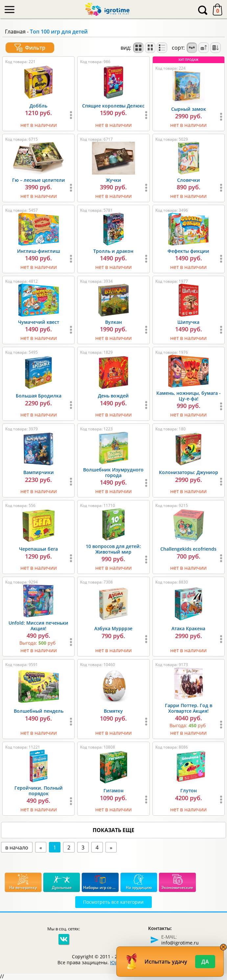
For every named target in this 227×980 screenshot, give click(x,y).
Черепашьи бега (38, 549)
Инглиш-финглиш (39, 251)
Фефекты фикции (188, 251)
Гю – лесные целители (39, 180)
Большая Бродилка (39, 396)
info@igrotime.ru (180, 943)
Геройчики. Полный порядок (39, 791)
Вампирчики (39, 472)
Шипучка (188, 322)
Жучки (113, 180)
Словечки (189, 180)
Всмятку (113, 711)
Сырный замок (189, 109)
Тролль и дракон (113, 251)
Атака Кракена (188, 628)
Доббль (38, 106)
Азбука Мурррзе (113, 628)
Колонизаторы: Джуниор (189, 472)
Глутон (189, 790)
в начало (17, 848)
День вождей (113, 396)
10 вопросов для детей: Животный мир (113, 549)
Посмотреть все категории (113, 902)
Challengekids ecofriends (188, 549)
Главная (15, 32)
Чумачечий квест (39, 322)
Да (205, 962)
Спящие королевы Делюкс (113, 106)
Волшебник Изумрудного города (113, 472)
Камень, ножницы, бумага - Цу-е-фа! (189, 396)
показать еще (113, 830)
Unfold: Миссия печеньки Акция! (38, 626)
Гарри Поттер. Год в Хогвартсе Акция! (189, 708)
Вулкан (113, 322)
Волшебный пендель (39, 711)
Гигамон (113, 790)
